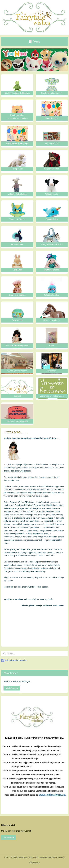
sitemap (32, 857)
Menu (34, 41)
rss (37, 857)
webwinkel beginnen (47, 857)
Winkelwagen (12, 688)
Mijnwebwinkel (35, 862)
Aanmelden (9, 837)
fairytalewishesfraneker (14, 660)
